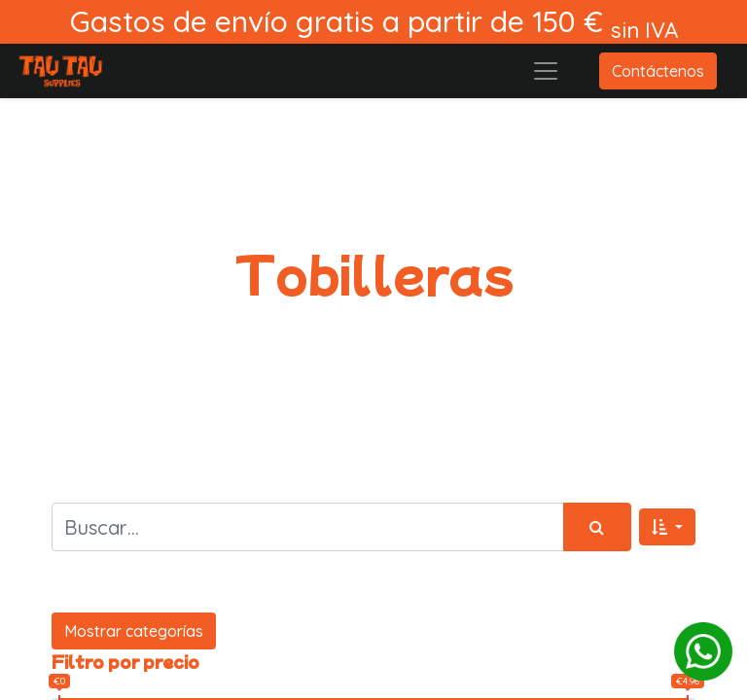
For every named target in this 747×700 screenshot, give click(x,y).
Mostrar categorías (134, 631)
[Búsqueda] (597, 527)
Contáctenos (658, 71)
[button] (667, 527)
